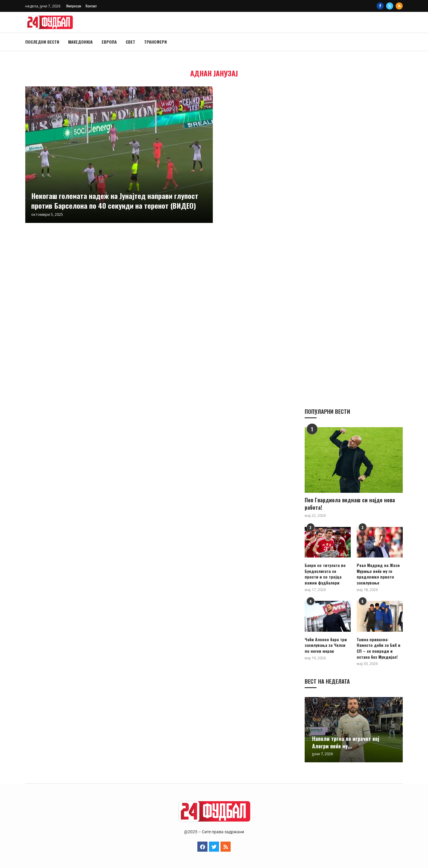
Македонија (80, 42)
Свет (130, 42)
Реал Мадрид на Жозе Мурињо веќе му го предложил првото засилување (378, 574)
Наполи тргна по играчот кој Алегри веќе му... (346, 742)
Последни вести (42, 42)
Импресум (74, 6)
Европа (109, 42)
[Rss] (399, 6)
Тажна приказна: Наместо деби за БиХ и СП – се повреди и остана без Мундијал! (379, 648)
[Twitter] (390, 6)
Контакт (91, 6)
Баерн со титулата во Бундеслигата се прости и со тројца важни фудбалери (325, 574)
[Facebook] (380, 6)
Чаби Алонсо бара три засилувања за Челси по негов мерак (326, 645)
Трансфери (155, 42)
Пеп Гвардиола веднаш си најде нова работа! (350, 503)
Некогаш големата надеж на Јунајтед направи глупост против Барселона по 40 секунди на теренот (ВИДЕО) (115, 200)
